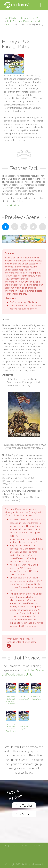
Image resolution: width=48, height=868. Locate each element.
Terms (16, 845)
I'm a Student (24, 814)
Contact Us (38, 845)
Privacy (25, 845)
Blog (7, 845)
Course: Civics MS (30, 18)
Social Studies (11, 18)
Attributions (13, 205)
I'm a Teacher (24, 805)
